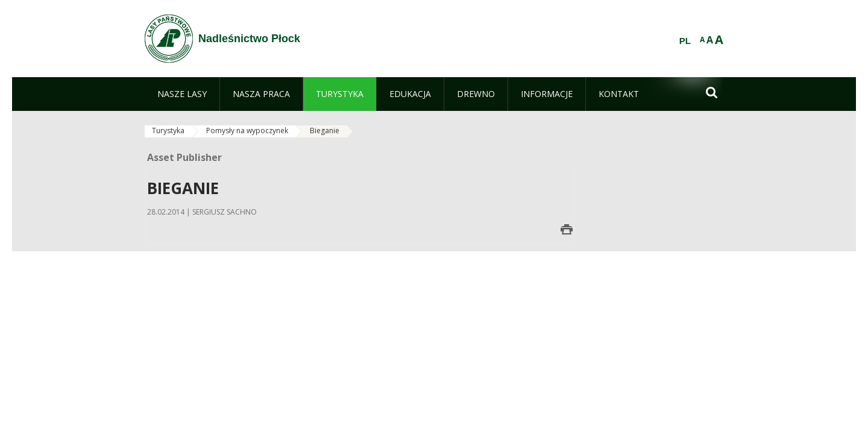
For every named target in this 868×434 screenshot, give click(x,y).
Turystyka (168, 131)
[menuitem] (182, 94)
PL (685, 41)
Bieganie (325, 131)
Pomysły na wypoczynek (247, 131)
